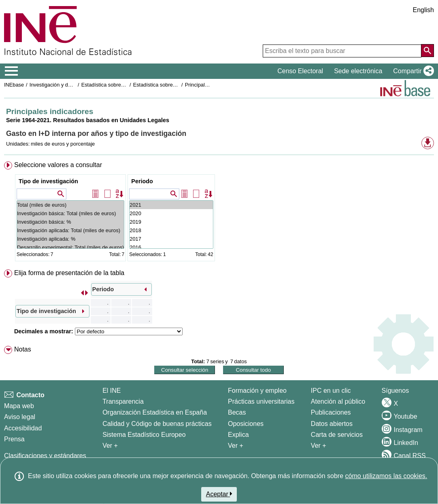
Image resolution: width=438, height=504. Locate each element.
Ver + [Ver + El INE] (110, 446)
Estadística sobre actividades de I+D (123, 85)
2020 (171, 213)
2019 (171, 222)
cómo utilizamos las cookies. (386, 476)
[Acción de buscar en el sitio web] (427, 51)
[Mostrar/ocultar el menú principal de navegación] (12, 71)
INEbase (14, 85)
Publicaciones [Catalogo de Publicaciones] (331, 412)
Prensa (14, 439)
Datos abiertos (332, 424)
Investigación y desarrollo (59, 85)
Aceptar (219, 494)
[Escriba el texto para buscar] (342, 51)
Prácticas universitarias (261, 401)
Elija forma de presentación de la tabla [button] (69, 273)
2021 (171, 205)
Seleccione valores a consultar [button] (58, 165)
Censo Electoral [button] (300, 71)
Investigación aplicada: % (70, 239)
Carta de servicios (337, 435)
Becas (237, 412)
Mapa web (19, 406)
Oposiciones (246, 424)
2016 (171, 247)
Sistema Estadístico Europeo (144, 435)
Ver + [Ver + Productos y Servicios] (319, 446)
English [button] (423, 10)
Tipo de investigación (48, 181)
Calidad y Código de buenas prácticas (157, 424)
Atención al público (338, 401)
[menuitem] (219, 213)
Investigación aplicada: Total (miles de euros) (70, 230)
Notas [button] (23, 349)
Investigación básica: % (70, 222)
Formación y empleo (257, 391)
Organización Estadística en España (155, 412)
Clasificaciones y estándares (45, 456)
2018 (171, 230)
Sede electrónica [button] (358, 71)
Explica (238, 435)
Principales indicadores (212, 85)
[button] (412, 71)
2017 (171, 239)
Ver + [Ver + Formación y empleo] (236, 446)
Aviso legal (20, 417)
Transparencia (123, 401)
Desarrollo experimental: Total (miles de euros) (70, 247)
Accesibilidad (23, 428)
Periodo (142, 181)
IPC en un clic (331, 391)
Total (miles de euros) (70, 205)
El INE (112, 391)
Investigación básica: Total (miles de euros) (70, 213)
